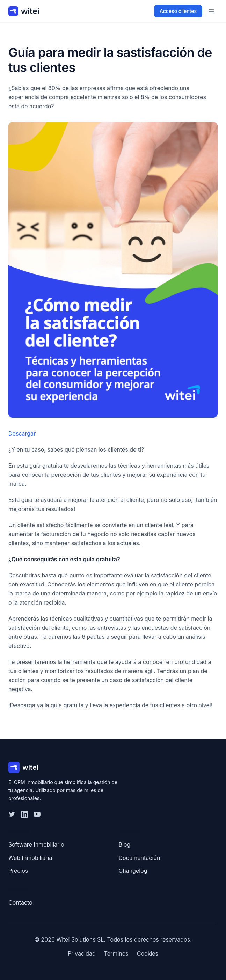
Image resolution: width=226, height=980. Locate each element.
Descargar (22, 433)
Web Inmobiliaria (30, 858)
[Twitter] (12, 814)
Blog (125, 844)
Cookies (148, 953)
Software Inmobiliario (36, 844)
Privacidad (82, 953)
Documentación (140, 858)
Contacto (20, 902)
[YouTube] (37, 814)
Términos (116, 953)
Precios (18, 871)
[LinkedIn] (24, 814)
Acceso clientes (178, 11)
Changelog (133, 871)
